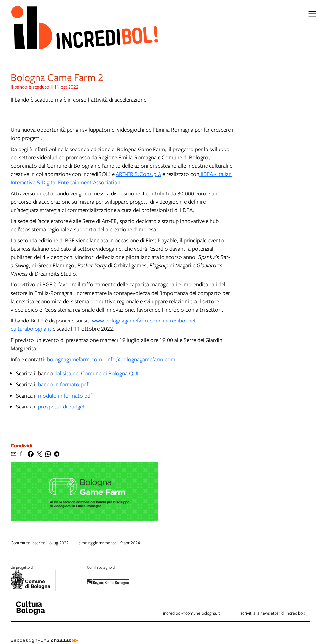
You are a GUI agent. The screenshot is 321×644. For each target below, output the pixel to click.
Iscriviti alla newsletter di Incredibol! (272, 613)
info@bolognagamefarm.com (141, 359)
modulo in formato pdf (64, 395)
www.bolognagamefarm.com (126, 320)
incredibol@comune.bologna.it (192, 613)
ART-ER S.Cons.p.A (138, 174)
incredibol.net (180, 320)
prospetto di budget (61, 406)
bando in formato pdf (64, 384)
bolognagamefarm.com (74, 359)
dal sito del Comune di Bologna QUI (96, 373)
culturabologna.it (31, 329)
